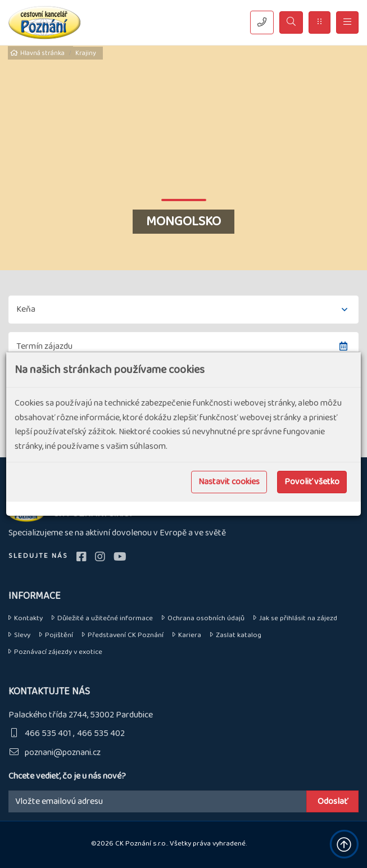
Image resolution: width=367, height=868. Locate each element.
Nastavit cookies (229, 482)
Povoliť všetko (312, 482)
